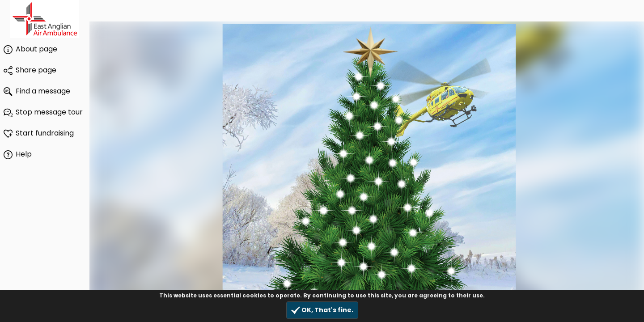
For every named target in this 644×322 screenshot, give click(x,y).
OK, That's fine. (322, 310)
